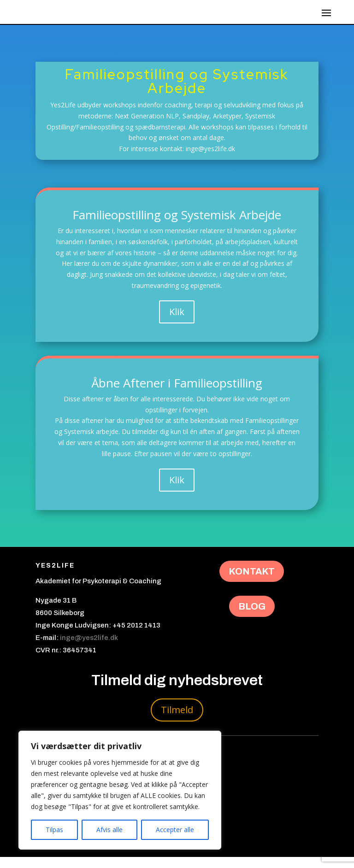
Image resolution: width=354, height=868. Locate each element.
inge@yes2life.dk (89, 649)
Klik (177, 323)
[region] (120, 790)
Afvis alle (109, 830)
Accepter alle (175, 830)
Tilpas (54, 830)
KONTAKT (252, 582)
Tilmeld (177, 721)
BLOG (252, 617)
